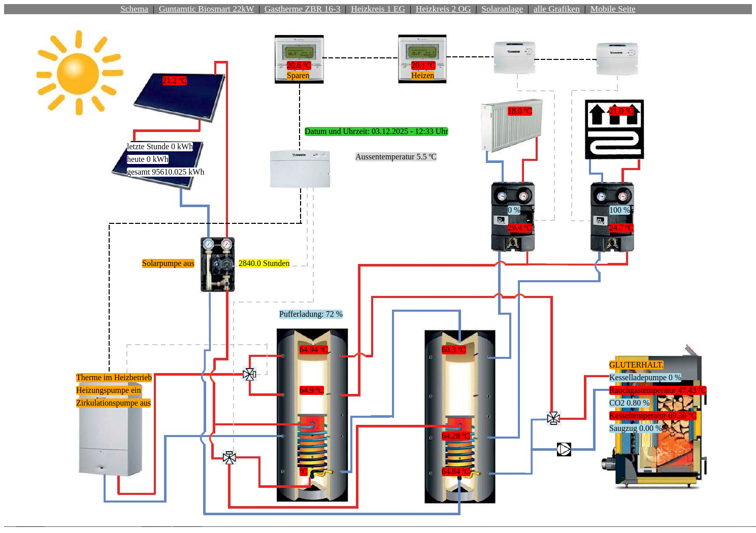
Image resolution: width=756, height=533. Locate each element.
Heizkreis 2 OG (443, 9)
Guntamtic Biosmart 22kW (206, 9)
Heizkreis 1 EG (378, 9)
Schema (134, 9)
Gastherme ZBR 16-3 (302, 9)
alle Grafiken (557, 9)
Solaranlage (502, 9)
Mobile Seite (613, 9)
